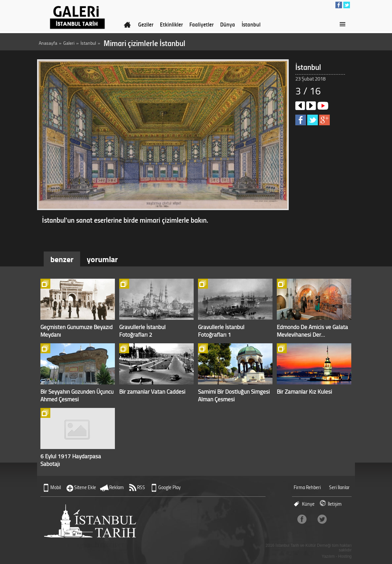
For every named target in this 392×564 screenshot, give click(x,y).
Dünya (228, 24)
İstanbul (251, 24)
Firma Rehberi (307, 487)
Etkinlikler (171, 24)
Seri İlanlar (339, 487)
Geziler (146, 24)
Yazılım (328, 556)
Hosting (345, 556)
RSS (141, 487)
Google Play (170, 487)
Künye (308, 504)
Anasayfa (48, 43)
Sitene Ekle (85, 487)
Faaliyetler (201, 24)
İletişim (335, 504)
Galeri (69, 43)
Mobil (56, 487)
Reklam (117, 487)
